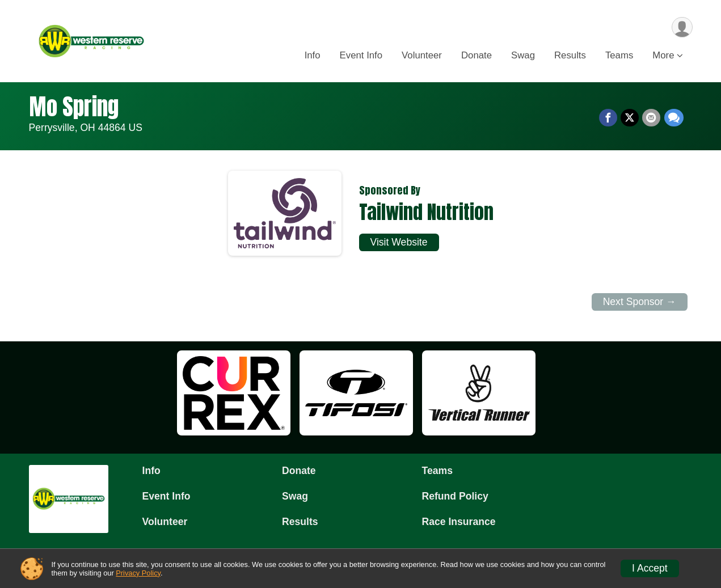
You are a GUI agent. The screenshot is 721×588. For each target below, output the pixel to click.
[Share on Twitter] (630, 118)
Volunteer (422, 56)
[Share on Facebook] (609, 118)
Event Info (361, 56)
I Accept (650, 568)
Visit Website (399, 242)
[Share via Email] (652, 118)
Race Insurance (459, 522)
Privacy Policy (138, 573)
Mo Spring (74, 107)
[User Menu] (682, 28)
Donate (477, 56)
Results (570, 56)
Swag (523, 56)
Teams (619, 56)
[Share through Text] (674, 118)
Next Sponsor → (640, 302)
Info (313, 56)
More (663, 56)
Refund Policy (455, 496)
